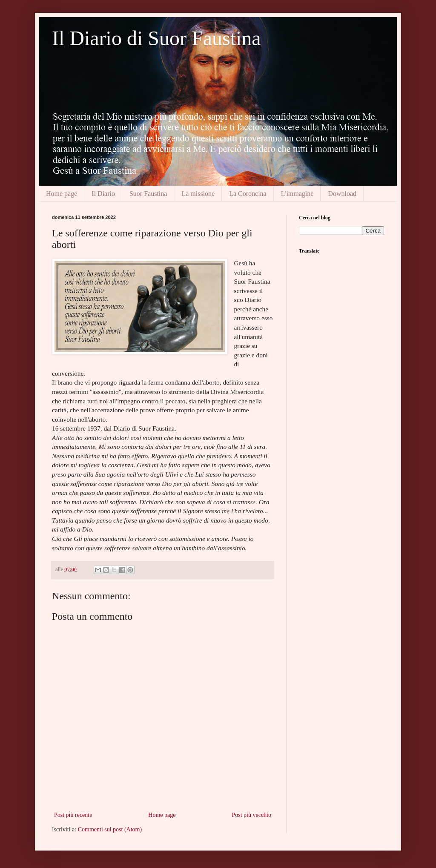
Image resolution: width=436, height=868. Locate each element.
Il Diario (103, 194)
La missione (198, 194)
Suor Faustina (148, 194)
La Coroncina (248, 194)
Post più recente (73, 815)
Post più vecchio (251, 815)
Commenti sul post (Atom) (110, 829)
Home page (62, 194)
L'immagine (297, 194)
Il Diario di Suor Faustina (156, 38)
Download (342, 194)
